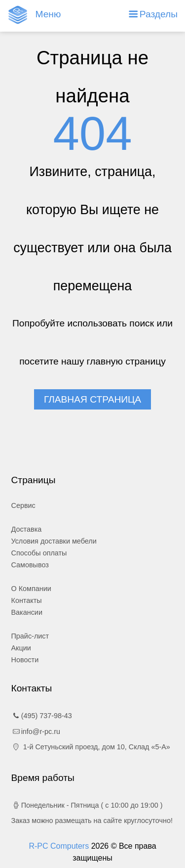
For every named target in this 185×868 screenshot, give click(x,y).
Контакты (27, 600)
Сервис (23, 505)
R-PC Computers (60, 846)
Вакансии (27, 612)
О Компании (31, 589)
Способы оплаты (39, 553)
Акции (21, 648)
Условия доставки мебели (54, 541)
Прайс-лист (30, 636)
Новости (25, 660)
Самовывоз (30, 565)
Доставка (27, 529)
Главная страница (92, 399)
